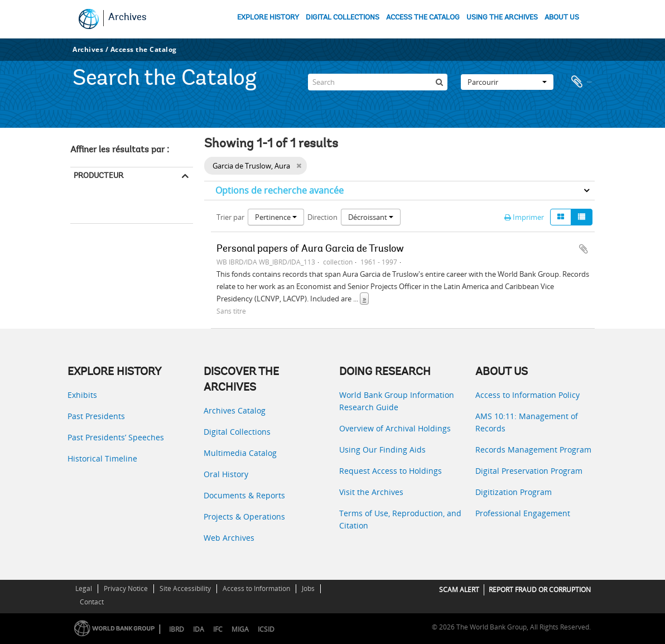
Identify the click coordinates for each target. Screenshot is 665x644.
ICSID (266, 629)
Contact (92, 602)
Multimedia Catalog (240, 453)
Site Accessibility (185, 588)
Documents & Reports (244, 495)
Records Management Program (533, 450)
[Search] (378, 80)
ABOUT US (562, 18)
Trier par (230, 217)
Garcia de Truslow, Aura (111, 208)
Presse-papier (581, 80)
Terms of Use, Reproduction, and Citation (400, 519)
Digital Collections (237, 432)
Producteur (98, 175)
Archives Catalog (235, 410)
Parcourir (507, 80)
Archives (127, 18)
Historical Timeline (102, 458)
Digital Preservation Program (529, 471)
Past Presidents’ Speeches (116, 437)
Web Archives (229, 538)
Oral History (226, 474)
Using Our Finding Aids (382, 450)
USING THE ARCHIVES (502, 18)
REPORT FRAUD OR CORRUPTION (540, 590)
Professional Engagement (523, 513)
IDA (199, 629)
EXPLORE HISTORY (268, 18)
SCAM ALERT (459, 590)
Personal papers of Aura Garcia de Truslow (310, 249)
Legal (84, 588)
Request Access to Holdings (391, 471)
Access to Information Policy (527, 395)
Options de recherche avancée (280, 190)
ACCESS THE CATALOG (423, 18)
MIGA (240, 629)
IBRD (177, 629)
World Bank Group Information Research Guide (397, 401)
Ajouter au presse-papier (584, 249)
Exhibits (82, 395)
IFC (218, 629)
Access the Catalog (144, 49)
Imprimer (524, 217)
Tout (82, 193)
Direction (322, 217)
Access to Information (256, 588)
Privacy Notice (126, 588)
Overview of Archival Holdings (395, 428)
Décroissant (371, 217)
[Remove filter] (299, 166)
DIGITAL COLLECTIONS (343, 18)
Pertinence (276, 217)
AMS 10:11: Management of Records (527, 422)
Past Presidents (96, 416)
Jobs (308, 588)
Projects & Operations (244, 516)
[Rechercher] (439, 80)
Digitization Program (514, 492)
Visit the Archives (371, 492)
